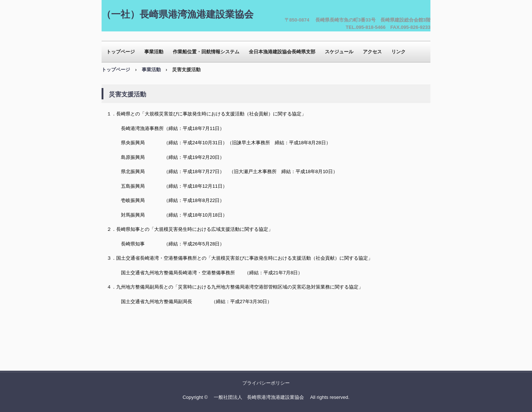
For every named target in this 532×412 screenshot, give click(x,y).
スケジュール (339, 52)
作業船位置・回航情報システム (206, 52)
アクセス (372, 52)
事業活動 (154, 52)
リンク (398, 52)
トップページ (121, 52)
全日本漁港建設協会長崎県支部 (282, 52)
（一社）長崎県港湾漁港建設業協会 (178, 14)
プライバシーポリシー (266, 383)
